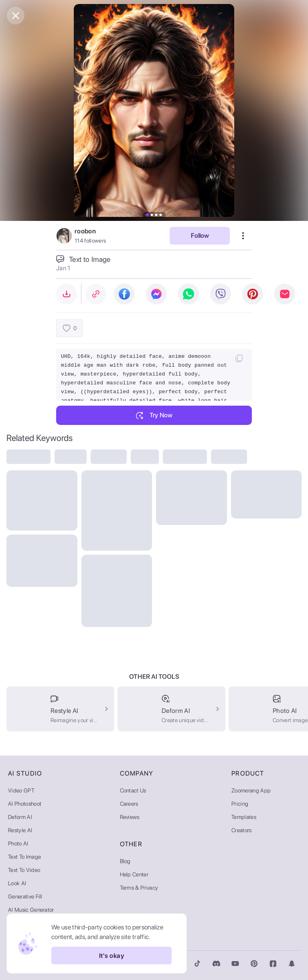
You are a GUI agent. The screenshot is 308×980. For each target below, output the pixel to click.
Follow (200, 236)
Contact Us (133, 790)
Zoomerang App (251, 790)
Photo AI (18, 843)
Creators (242, 830)
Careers (129, 804)
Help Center (134, 874)
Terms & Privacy (139, 888)
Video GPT (21, 790)
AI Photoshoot (25, 804)
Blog (125, 861)
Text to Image (24, 857)
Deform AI (20, 817)
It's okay (111, 955)
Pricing (240, 804)
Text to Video (24, 870)
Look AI (17, 883)
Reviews (130, 817)
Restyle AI (20, 830)
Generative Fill (25, 896)
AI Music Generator (31, 910)
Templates (244, 817)
